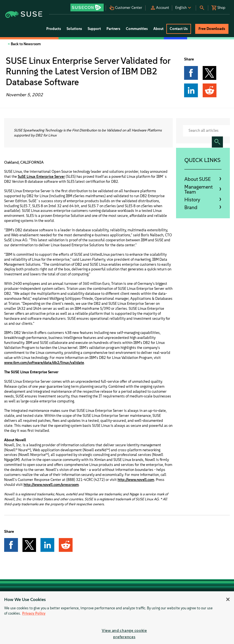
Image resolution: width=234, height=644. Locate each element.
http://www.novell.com (136, 480)
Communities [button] (137, 29)
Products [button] (54, 29)
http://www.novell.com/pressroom (51, 485)
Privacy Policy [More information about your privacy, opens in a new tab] (34, 613)
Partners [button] (113, 29)
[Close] (228, 599)
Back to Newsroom (25, 44)
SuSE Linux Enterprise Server (41, 177)
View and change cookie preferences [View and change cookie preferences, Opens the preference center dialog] (124, 634)
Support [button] (94, 29)
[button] (87, 6)
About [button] (158, 29)
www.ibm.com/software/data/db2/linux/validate (44, 363)
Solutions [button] (74, 29)
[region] (117, 618)
